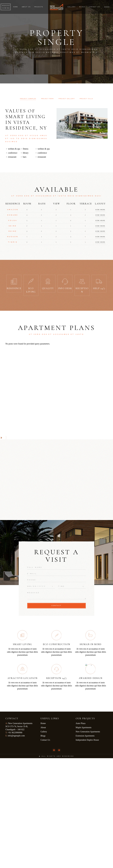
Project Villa (86, 99)
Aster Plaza (81, 723)
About (43, 727)
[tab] (28, 99)
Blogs (43, 736)
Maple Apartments (84, 727)
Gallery (44, 732)
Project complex (28, 99)
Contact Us (45, 740)
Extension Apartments (85, 736)
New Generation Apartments (88, 732)
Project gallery (67, 99)
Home (43, 723)
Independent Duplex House (88, 740)
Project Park (48, 99)
